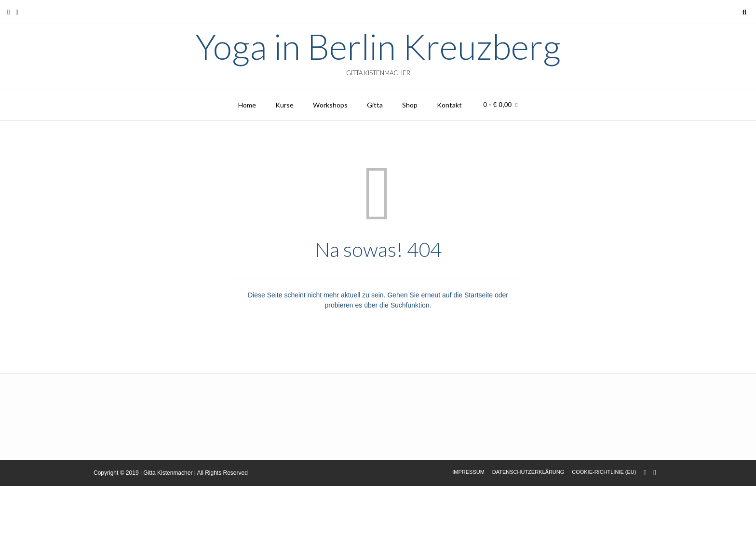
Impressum (468, 472)
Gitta (375, 105)
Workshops (330, 105)
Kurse (284, 105)
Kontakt (449, 105)
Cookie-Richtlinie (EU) (604, 472)
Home (247, 105)
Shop (410, 105)
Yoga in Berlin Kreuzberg (378, 46)
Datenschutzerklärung (528, 472)
